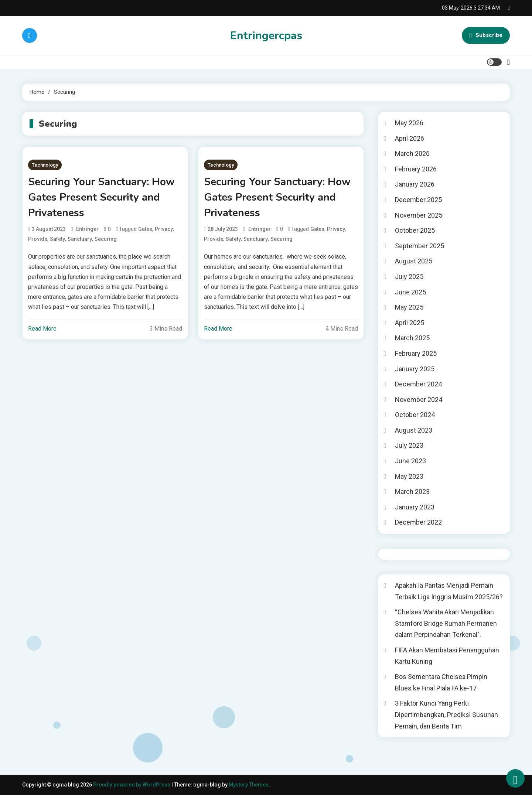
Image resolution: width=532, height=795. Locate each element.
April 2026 (410, 138)
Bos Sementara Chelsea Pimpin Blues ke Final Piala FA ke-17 (441, 682)
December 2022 (418, 522)
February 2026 (416, 169)
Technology (45, 165)
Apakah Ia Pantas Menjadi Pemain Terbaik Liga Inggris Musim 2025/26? (449, 591)
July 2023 (409, 445)
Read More (42, 329)
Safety (57, 239)
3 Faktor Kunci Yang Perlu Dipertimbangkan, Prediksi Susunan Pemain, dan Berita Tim (446, 714)
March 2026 (412, 153)
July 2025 (409, 277)
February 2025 (416, 353)
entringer (87, 229)
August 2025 (414, 261)
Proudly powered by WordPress (132, 785)
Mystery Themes (249, 785)
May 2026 (409, 123)
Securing (106, 239)
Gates (145, 229)
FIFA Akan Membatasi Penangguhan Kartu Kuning (447, 656)
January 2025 (415, 369)
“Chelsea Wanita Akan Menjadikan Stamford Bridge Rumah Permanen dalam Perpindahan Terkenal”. (446, 623)
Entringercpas (266, 36)
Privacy (164, 229)
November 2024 (419, 400)
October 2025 (415, 230)
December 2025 (418, 200)
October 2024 (415, 415)
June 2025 (410, 292)
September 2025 (420, 246)
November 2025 (419, 215)
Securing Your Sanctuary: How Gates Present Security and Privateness (101, 197)
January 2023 (415, 507)
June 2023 (410, 461)
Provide (38, 239)
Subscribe (486, 35)
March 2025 (412, 338)
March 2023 (412, 492)
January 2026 (415, 184)
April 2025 (410, 323)
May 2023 (409, 476)
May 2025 (409, 307)
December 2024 (418, 384)
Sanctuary (80, 239)
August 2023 (414, 430)
